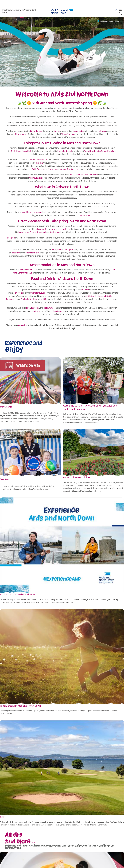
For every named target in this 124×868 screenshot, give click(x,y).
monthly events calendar (32, 212)
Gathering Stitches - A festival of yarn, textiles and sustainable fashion (90, 407)
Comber (57, 131)
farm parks (57, 250)
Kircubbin (43, 299)
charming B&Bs (25, 273)
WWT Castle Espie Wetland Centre (84, 175)
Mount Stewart (35, 178)
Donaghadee (78, 131)
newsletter (23, 325)
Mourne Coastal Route (38, 160)
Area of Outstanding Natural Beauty (99, 151)
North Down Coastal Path (22, 151)
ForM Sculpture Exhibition (77, 477)
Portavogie (18, 293)
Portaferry (15, 253)
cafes (28, 308)
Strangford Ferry (32, 253)
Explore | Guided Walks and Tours (18, 594)
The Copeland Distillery (104, 296)
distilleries (89, 296)
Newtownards (21, 134)
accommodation (25, 270)
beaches (40, 163)
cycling (45, 229)
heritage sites (69, 250)
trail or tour (37, 311)
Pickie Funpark (38, 169)
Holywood (102, 131)
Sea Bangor (6, 479)
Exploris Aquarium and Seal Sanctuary (63, 169)
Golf (2, 817)
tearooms (35, 308)
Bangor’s (11, 238)
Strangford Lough (68, 134)
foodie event (59, 311)
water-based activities (62, 229)
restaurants (48, 308)
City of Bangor (36, 131)
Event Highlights (84, 215)
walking (38, 229)
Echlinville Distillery (29, 299)
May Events (6, 407)
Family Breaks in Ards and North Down (20, 706)
